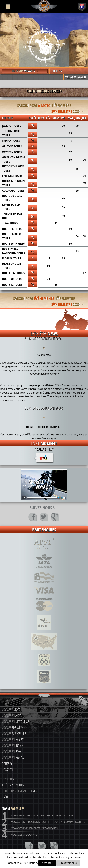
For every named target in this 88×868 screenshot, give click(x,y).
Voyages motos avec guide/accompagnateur (38, 815)
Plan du (9, 779)
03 (84, 183)
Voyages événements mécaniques (30, 828)
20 (77, 190)
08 (84, 236)
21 (49, 279)
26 (63, 198)
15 (77, 168)
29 (63, 126)
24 (84, 176)
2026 (65, 111)
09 (70, 229)
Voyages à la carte (19, 835)
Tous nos (25, 71)
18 (70, 140)
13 (77, 251)
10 (63, 216)
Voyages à (11, 709)
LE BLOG (57, 71)
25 (63, 146)
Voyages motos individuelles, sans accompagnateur (43, 822)
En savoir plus (68, 863)
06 (77, 236)
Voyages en (12, 715)
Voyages (12, 728)
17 (70, 152)
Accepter (47, 863)
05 (70, 133)
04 (84, 160)
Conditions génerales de (21, 791)
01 (49, 266)
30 (70, 160)
